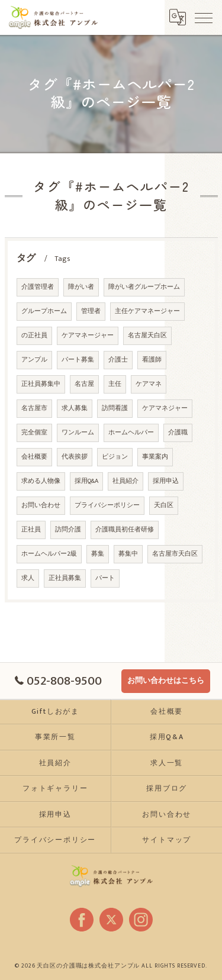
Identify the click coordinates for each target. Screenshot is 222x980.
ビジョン (115, 458)
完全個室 (34, 434)
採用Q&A (86, 482)
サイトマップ (167, 840)
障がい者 (81, 288)
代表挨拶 (75, 458)
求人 (28, 579)
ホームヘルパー (131, 434)
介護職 (178, 434)
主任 (115, 385)
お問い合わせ (41, 507)
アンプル (34, 361)
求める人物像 (41, 482)
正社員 (31, 531)
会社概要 (34, 458)
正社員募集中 (41, 385)
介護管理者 (38, 288)
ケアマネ (149, 385)
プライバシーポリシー (107, 507)
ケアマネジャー (165, 410)
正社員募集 (65, 579)
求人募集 (75, 410)
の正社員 (34, 337)
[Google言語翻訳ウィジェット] (178, 17)
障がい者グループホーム (144, 288)
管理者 (91, 312)
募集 (98, 555)
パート (105, 579)
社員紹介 (126, 482)
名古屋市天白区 (175, 555)
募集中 (128, 555)
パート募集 (78, 361)
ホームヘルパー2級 (49, 555)
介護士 (118, 361)
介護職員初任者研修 (125, 531)
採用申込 (166, 482)
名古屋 (84, 385)
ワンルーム (78, 434)
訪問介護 (68, 531)
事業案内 (155, 458)
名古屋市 (34, 410)
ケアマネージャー (88, 337)
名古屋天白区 (147, 337)
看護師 (152, 361)
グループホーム (44, 312)
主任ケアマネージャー (147, 312)
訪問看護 (115, 410)
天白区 (164, 507)
